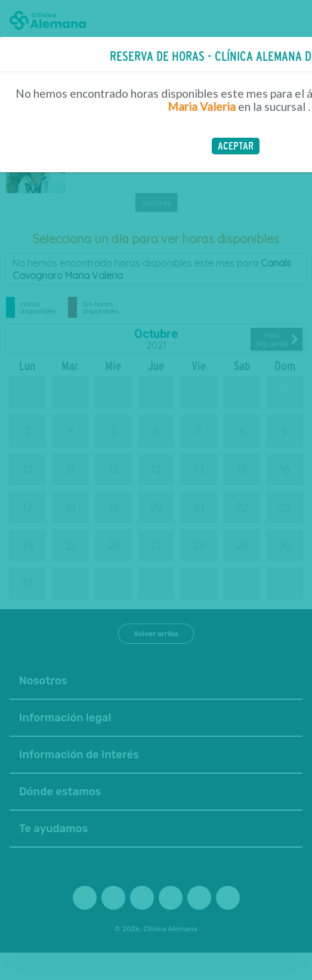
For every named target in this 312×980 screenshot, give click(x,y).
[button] (236, 146)
